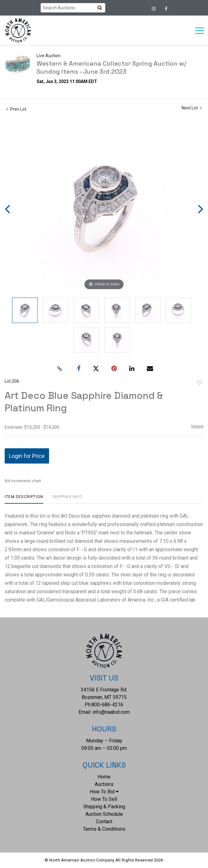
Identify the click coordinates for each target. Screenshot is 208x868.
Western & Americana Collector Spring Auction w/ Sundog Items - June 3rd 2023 (112, 67)
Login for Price (27, 456)
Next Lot (192, 108)
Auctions (104, 784)
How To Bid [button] (104, 792)
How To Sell (104, 799)
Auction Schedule (104, 814)
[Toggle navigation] (200, 31)
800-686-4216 (107, 705)
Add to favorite (200, 383)
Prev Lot (16, 109)
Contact (104, 822)
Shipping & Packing (104, 807)
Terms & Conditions (104, 829)
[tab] (24, 499)
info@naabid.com (111, 712)
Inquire (197, 426)
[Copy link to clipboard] (60, 369)
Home (104, 777)
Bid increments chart (23, 481)
